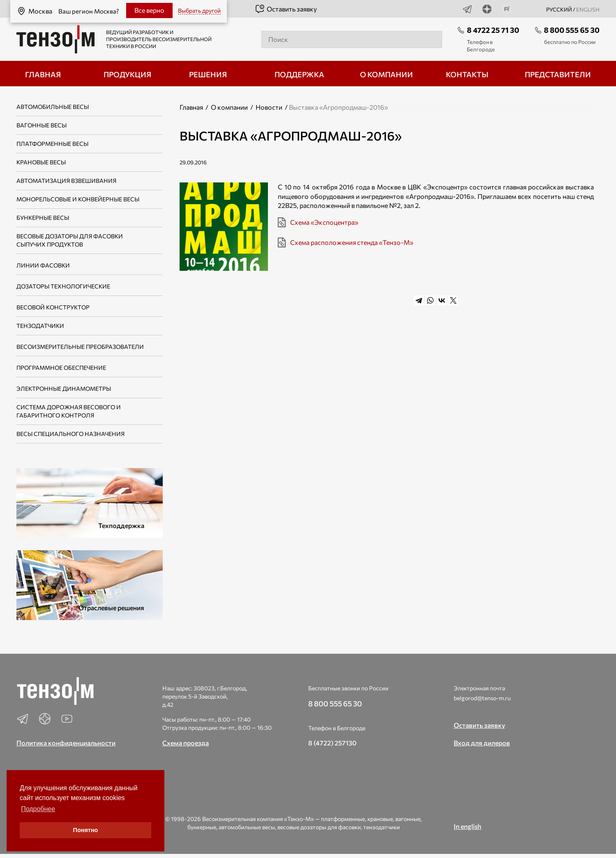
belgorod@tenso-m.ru (482, 698)
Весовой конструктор (53, 307)
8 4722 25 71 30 (493, 30)
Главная (191, 107)
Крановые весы (41, 162)
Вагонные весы (42, 125)
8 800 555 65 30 (572, 30)
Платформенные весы (52, 144)
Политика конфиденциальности (66, 743)
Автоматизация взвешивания (66, 181)
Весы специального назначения (70, 434)
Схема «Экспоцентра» (324, 222)
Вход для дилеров (482, 743)
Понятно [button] (86, 830)
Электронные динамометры (64, 389)
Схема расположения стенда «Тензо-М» (352, 242)
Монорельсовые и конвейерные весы (78, 199)
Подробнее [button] (38, 809)
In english (467, 826)
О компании (229, 107)
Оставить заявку (286, 9)
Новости (269, 107)
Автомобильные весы (53, 107)
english (588, 9)
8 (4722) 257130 (332, 743)
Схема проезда (186, 743)
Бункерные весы (43, 218)
